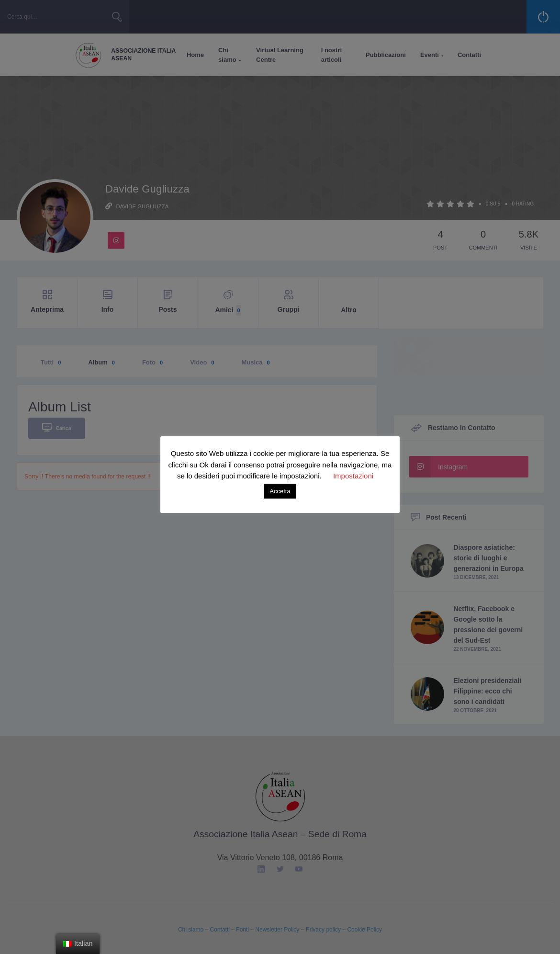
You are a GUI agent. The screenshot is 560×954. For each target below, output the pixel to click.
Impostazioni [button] (353, 476)
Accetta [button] (280, 491)
